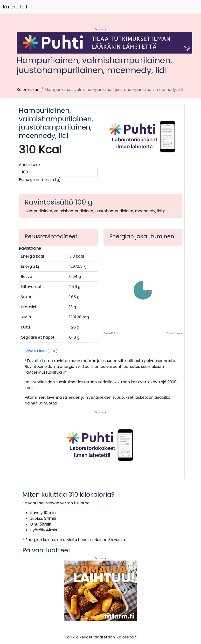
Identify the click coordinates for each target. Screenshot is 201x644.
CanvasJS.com (174, 333)
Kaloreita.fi (16, 7)
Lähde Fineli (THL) (41, 351)
